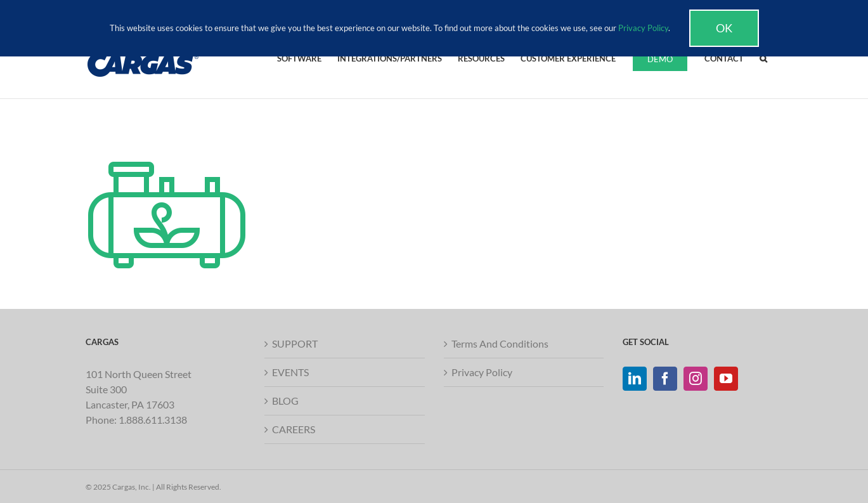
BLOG (285, 401)
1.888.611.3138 (153, 420)
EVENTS (290, 372)
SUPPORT (295, 343)
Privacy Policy (482, 372)
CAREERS (294, 429)
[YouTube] (726, 379)
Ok (724, 28)
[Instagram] (696, 379)
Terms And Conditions (500, 343)
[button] (763, 58)
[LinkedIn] (635, 379)
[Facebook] (665, 379)
